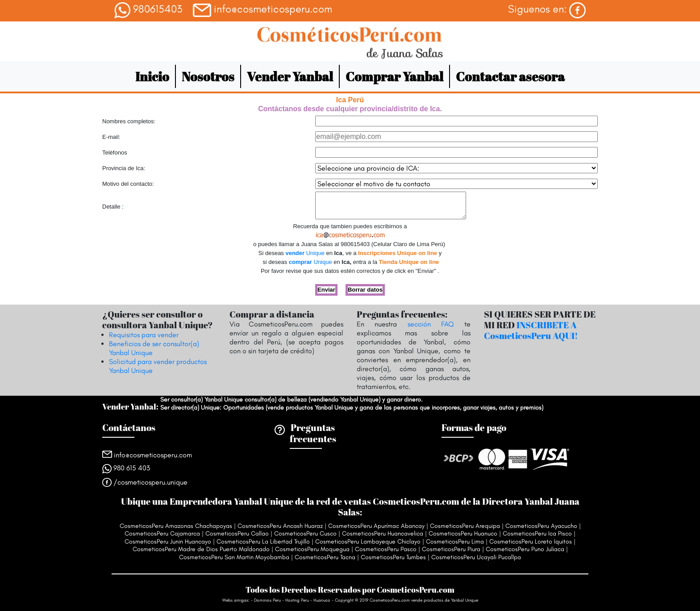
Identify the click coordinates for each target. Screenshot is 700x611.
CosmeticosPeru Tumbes (393, 557)
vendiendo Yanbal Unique (344, 400)
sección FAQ (431, 324)
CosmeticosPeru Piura (451, 549)
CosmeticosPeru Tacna (325, 557)
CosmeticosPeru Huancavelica (383, 534)
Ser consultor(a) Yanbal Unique (202, 400)
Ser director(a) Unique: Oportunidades (212, 408)
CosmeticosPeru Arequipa (465, 526)
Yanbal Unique (465, 600)
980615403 (148, 10)
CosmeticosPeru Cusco (305, 534)
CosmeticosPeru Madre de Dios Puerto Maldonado (201, 549)
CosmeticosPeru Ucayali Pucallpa (476, 557)
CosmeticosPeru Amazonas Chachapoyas (176, 526)
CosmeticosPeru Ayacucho (541, 526)
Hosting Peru (298, 600)
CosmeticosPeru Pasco (386, 549)
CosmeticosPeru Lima (455, 542)
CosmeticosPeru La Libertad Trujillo (263, 542)
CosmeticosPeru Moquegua (312, 549)
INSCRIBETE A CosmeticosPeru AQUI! (531, 330)
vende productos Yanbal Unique (310, 408)
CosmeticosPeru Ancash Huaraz (280, 526)
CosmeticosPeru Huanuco (463, 534)
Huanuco (322, 600)
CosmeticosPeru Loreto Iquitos (531, 542)
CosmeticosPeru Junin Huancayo (168, 542)
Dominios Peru (267, 600)
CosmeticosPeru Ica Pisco (537, 534)
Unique (305, 253)
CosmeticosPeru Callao (237, 534)
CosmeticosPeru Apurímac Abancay (376, 526)
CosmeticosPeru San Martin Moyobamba (234, 557)
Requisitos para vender (144, 335)
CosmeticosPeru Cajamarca (162, 534)
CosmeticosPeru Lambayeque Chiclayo (368, 542)
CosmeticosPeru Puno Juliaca (525, 549)
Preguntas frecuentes (313, 433)
